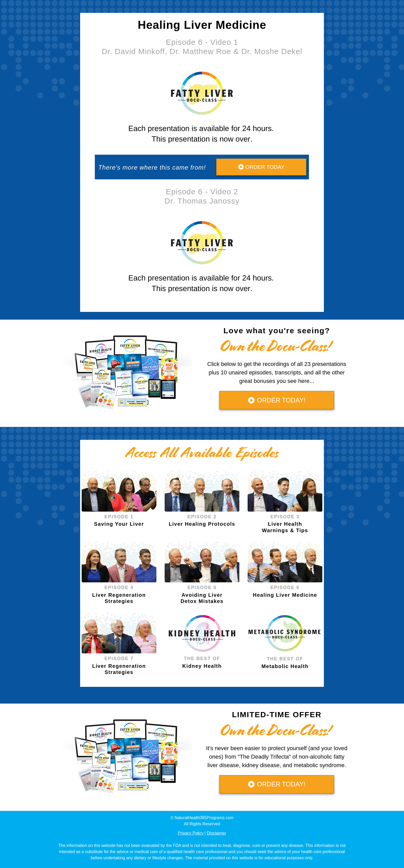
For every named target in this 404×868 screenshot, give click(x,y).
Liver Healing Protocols (202, 524)
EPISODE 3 (285, 517)
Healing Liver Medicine (285, 595)
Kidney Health (202, 666)
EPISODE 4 (119, 588)
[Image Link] (119, 491)
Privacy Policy (191, 833)
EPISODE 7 (119, 659)
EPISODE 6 (285, 588)
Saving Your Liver (119, 524)
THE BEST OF (202, 659)
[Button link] (261, 167)
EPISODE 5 (202, 588)
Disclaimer (217, 833)
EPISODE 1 (119, 517)
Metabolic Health (285, 666)
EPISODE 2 (202, 517)
